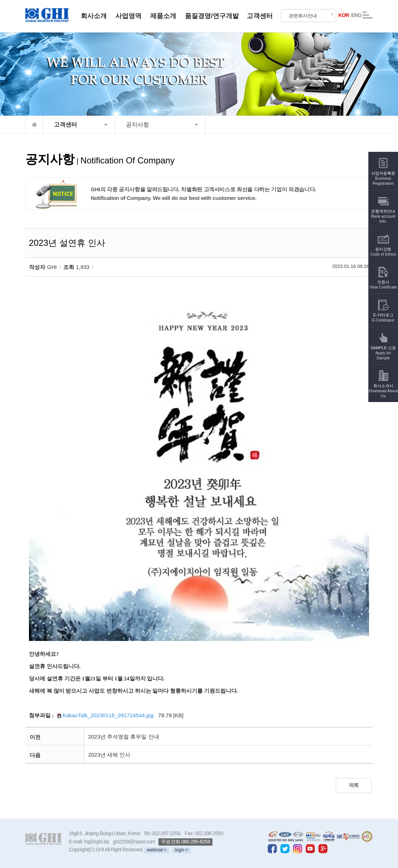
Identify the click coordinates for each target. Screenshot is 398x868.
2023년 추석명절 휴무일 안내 (124, 737)
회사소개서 (383, 386)
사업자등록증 (383, 173)
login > (182, 850)
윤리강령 (383, 247)
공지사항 (137, 125)
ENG (356, 15)
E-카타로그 (383, 313)
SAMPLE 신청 (383, 348)
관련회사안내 (303, 16)
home (34, 125)
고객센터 (65, 125)
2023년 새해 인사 (109, 755)
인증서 (383, 280)
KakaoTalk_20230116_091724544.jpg (105, 715)
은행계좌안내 (383, 211)
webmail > (157, 850)
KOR (344, 15)
